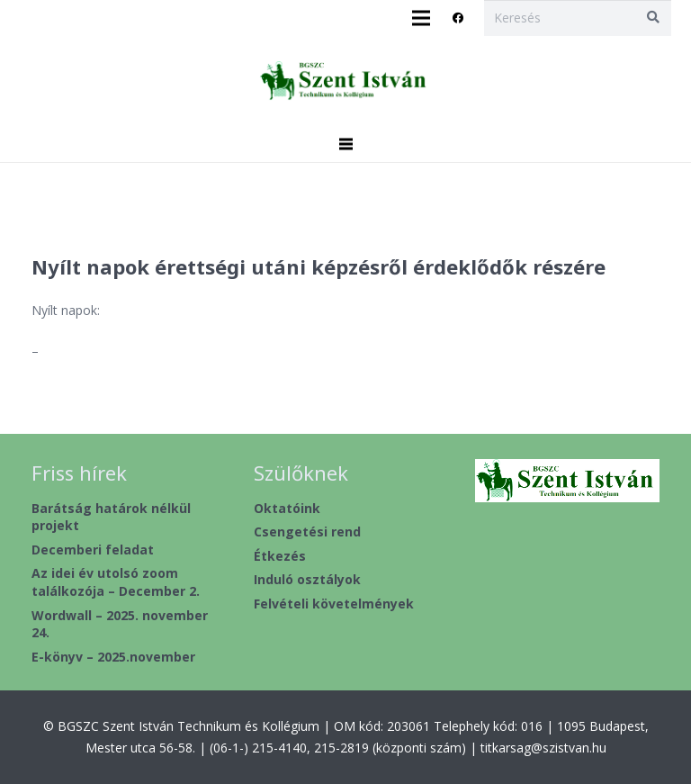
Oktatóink (287, 508)
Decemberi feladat (93, 550)
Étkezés (280, 556)
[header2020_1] (345, 81)
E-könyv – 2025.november (113, 657)
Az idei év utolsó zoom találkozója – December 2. (116, 582)
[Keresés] (577, 18)
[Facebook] (458, 18)
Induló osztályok (307, 579)
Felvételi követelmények (334, 604)
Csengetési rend (307, 532)
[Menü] (345, 144)
